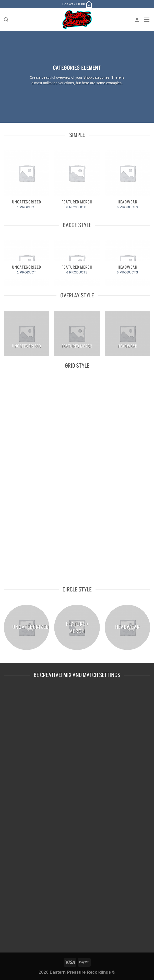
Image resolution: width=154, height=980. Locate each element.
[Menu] (146, 20)
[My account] (137, 20)
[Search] (6, 20)
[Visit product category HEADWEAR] (127, 183)
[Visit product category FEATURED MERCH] (77, 183)
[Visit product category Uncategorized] (27, 183)
